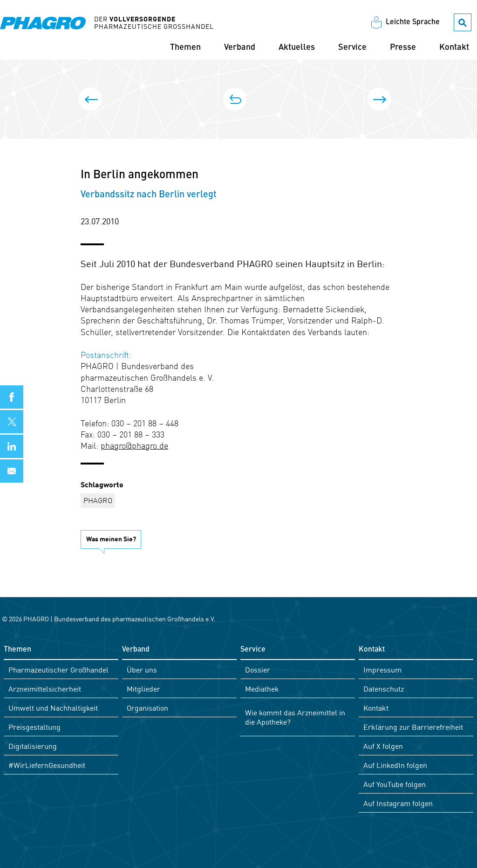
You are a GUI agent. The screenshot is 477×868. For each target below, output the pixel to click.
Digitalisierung (33, 745)
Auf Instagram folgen (398, 802)
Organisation (147, 707)
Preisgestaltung (34, 726)
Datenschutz (384, 688)
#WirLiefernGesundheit (47, 764)
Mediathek (262, 688)
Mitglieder (143, 688)
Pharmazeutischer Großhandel (58, 669)
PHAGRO (98, 500)
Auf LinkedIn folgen (395, 764)
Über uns (142, 669)
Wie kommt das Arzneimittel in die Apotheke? (295, 716)
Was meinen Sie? (111, 538)
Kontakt (454, 48)
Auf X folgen (383, 745)
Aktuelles (297, 48)
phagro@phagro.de (134, 445)
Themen (185, 48)
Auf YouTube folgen (395, 783)
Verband (240, 48)
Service (352, 48)
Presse (403, 48)
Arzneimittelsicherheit (45, 688)
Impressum (382, 669)
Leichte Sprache (413, 23)
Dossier (258, 669)
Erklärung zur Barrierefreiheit (413, 726)
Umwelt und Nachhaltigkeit (53, 707)
